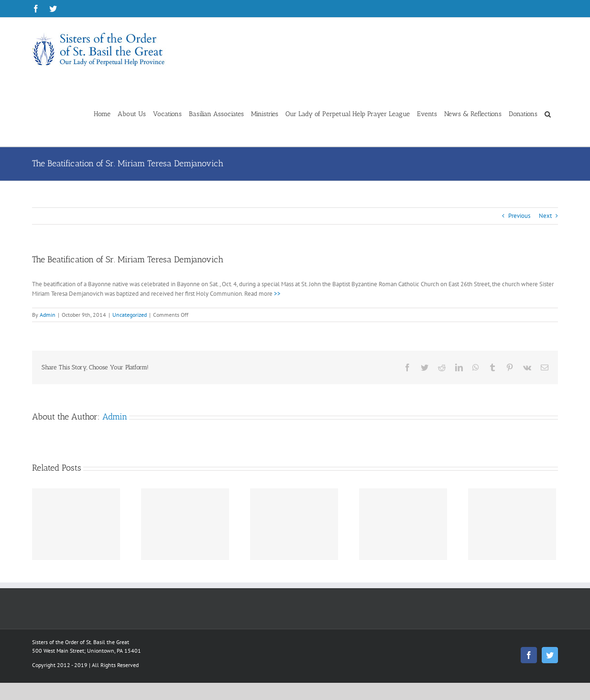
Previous (519, 216)
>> (277, 294)
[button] (548, 113)
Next (545, 216)
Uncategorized (130, 315)
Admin (48, 315)
